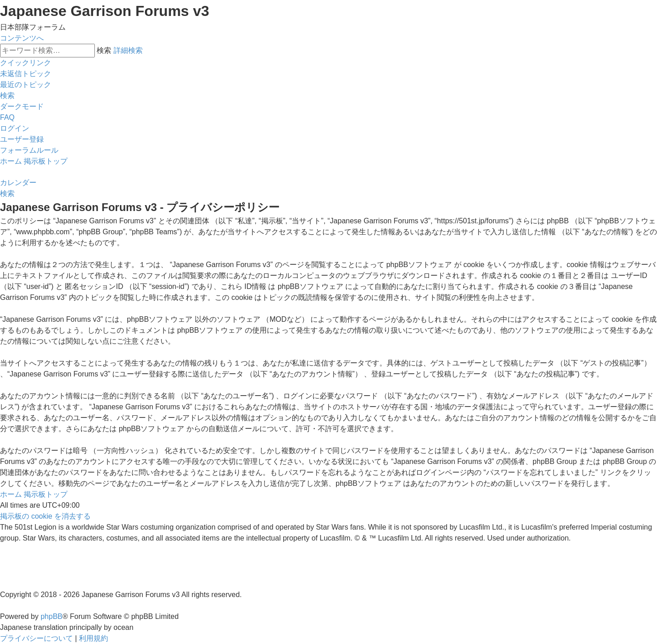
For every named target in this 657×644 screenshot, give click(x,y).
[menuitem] (26, 74)
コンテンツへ (22, 38)
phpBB (52, 616)
